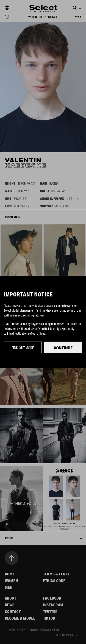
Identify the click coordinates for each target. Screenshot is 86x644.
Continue (63, 348)
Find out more (23, 348)
